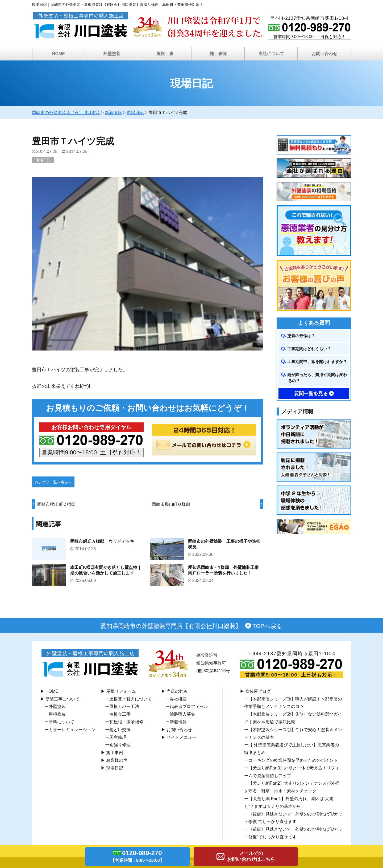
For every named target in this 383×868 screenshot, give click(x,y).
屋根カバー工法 (124, 706)
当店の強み (177, 691)
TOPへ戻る (267, 626)
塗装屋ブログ (258, 691)
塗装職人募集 (182, 714)
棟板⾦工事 (120, 714)
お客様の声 (117, 760)
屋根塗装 (57, 714)
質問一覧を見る (311, 394)
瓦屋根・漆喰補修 (126, 722)
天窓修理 (118, 737)
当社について (271, 54)
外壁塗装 (112, 54)
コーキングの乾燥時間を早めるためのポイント (293, 760)
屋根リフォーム (121, 691)
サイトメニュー (181, 737)
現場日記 (43, 160)
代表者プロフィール (189, 706)
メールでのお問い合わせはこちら (251, 856)
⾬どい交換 (120, 730)
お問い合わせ (324, 54)
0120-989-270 (137, 857)
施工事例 (218, 54)
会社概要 (178, 699)
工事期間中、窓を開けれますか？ (317, 362)
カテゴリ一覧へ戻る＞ (53, 482)
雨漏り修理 (120, 745)
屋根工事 (165, 54)
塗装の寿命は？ (301, 336)
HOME (59, 54)
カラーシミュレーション (72, 730)
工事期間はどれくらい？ (309, 349)
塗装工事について (63, 699)
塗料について (61, 722)
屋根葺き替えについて (131, 699)
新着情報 (178, 722)
